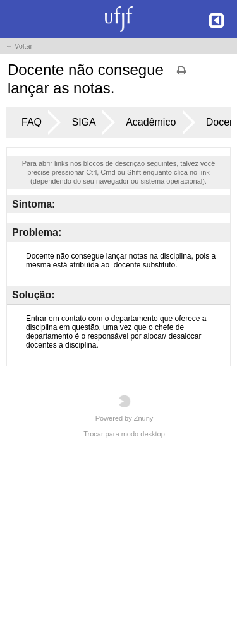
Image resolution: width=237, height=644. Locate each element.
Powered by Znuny (125, 408)
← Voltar (19, 46)
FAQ (32, 122)
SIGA (83, 122)
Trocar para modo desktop (124, 434)
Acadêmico (151, 122)
